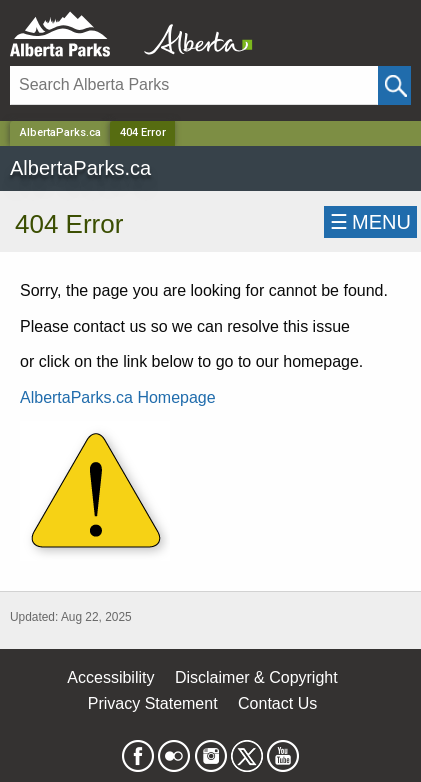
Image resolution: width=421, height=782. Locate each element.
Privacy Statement (153, 703)
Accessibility (110, 677)
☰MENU (370, 222)
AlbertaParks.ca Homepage (118, 397)
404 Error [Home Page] (143, 132)
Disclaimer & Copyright (256, 677)
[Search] (194, 85)
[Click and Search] (394, 85)
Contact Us (277, 703)
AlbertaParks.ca (60, 132)
